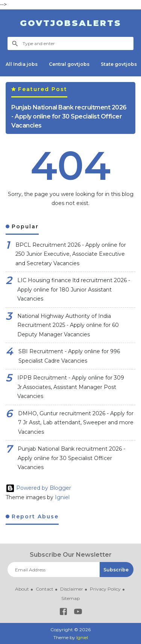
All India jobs (22, 64)
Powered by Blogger (38, 488)
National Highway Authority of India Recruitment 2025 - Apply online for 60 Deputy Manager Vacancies (68, 325)
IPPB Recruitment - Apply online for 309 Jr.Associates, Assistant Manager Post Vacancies (71, 387)
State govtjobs (119, 64)
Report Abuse (34, 516)
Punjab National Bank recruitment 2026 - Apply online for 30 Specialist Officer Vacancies (69, 116)
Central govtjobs (69, 64)
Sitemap (70, 598)
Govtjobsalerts (71, 23)
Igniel (62, 497)
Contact (45, 589)
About (22, 589)
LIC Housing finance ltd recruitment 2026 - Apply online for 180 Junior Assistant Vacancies (74, 289)
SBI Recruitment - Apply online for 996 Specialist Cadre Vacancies (69, 356)
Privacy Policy (105, 589)
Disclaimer (72, 589)
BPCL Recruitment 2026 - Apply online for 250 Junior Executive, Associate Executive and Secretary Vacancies (71, 254)
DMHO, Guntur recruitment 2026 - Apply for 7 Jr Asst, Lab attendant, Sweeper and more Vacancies (76, 423)
